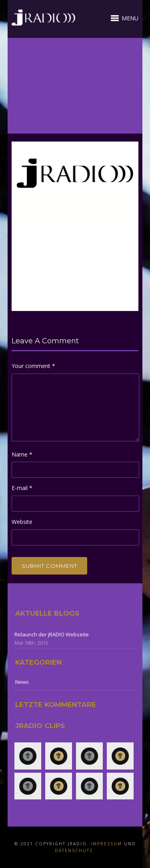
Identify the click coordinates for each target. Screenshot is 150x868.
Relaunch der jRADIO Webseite (52, 634)
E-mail (22, 488)
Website (22, 522)
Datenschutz (74, 850)
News (22, 682)
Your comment (33, 366)
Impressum (106, 844)
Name (22, 454)
